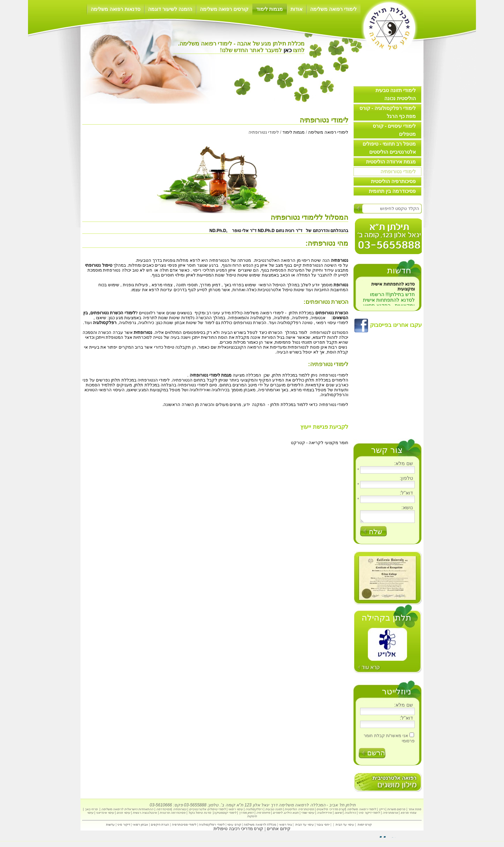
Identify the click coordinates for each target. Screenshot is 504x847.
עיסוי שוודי (308, 815)
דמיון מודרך (246, 815)
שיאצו (101, 318)
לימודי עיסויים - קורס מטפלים (394, 130)
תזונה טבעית (274, 811)
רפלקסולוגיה (254, 811)
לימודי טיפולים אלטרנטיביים (207, 811)
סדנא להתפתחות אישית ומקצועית (393, 290)
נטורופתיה (179, 811)
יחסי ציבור (323, 827)
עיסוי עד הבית (345, 827)
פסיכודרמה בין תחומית (392, 191)
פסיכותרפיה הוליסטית (393, 181)
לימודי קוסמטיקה (225, 815)
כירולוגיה (350, 815)
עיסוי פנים (123, 815)
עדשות (110, 827)
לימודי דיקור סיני (369, 815)
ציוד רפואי (286, 827)
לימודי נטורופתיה (398, 171)
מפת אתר (415, 811)
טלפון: (406, 478)
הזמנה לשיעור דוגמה (170, 9)
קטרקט (298, 443)
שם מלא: (404, 463)
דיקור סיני (124, 827)
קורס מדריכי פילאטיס (331, 811)
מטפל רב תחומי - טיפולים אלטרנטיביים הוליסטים (389, 148)
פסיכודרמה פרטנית (173, 815)
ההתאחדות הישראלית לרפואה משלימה (127, 811)
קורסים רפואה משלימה (224, 9)
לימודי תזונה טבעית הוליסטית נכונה (396, 94)
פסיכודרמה (164, 811)
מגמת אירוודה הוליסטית (391, 162)
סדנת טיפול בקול (200, 815)
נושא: (407, 507)
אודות (296, 9)
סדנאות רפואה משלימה (115, 9)
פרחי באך (91, 811)
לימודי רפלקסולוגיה (212, 827)
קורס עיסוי (234, 827)
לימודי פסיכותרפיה (185, 827)
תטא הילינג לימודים (286, 815)
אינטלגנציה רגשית (145, 815)
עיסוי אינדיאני (105, 815)
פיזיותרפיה (263, 815)
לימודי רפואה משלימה (333, 9)
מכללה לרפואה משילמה (260, 827)
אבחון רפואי (141, 827)
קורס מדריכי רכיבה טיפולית (238, 831)
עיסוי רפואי (236, 811)
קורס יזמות (365, 827)
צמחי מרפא (408, 815)
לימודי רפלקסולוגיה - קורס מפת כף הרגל (388, 112)
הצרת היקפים (160, 827)
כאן (286, 50)
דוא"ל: (406, 493)
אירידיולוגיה (324, 815)
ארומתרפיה (390, 815)
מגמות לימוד (269, 9)
